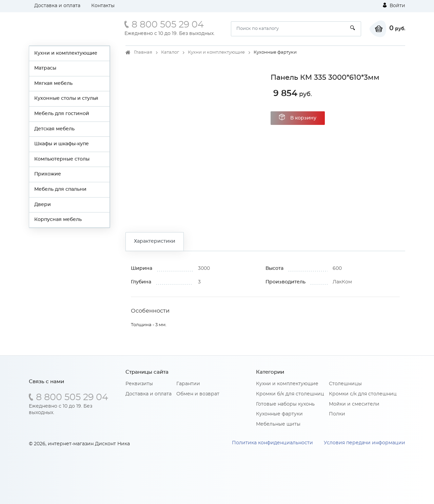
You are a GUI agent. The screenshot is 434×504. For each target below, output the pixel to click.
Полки (337, 414)
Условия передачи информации (364, 443)
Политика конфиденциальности (272, 443)
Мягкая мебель (53, 83)
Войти (394, 5)
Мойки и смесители (354, 404)
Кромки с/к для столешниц (363, 394)
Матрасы (45, 68)
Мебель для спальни (60, 189)
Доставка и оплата (57, 6)
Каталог (170, 52)
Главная (143, 52)
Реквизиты (139, 384)
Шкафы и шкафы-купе (62, 144)
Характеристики (155, 241)
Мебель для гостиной (62, 114)
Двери (43, 205)
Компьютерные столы (62, 159)
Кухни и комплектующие (66, 53)
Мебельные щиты (278, 424)
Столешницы (345, 384)
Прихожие (48, 174)
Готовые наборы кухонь (285, 404)
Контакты (103, 6)
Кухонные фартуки (279, 414)
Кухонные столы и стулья (66, 98)
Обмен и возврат (198, 394)
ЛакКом (342, 282)
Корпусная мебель (58, 220)
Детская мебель (54, 129)
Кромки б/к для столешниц (290, 394)
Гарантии (188, 384)
